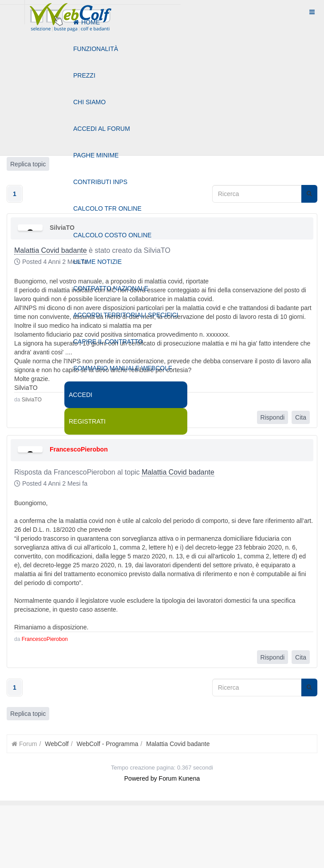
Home (87, 22)
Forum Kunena (180, 778)
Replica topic (28, 714)
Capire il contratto (108, 342)
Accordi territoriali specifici (126, 315)
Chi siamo (89, 102)
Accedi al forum (102, 129)
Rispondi (273, 417)
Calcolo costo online (112, 235)
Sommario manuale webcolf (122, 368)
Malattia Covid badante (178, 472)
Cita (301, 417)
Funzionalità (96, 49)
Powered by (141, 778)
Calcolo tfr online (107, 208)
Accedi (81, 395)
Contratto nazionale (111, 288)
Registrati (87, 421)
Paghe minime (96, 155)
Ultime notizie (97, 262)
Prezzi (84, 75)
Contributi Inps (100, 182)
